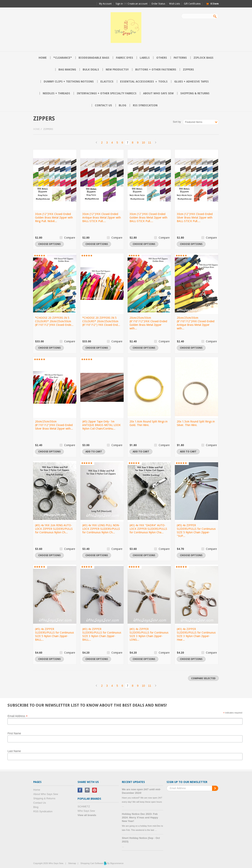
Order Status (158, 4)
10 (143, 143)
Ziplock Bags (203, 58)
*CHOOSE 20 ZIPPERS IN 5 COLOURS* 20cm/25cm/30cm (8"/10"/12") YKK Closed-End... (101, 321)
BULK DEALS (91, 69)
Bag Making (67, 69)
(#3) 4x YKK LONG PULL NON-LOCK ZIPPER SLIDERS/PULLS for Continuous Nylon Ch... (101, 529)
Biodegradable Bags (94, 58)
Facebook (80, 790)
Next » (156, 143)
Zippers (188, 69)
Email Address (18, 716)
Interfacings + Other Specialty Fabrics (107, 93)
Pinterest (95, 790)
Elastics (107, 82)
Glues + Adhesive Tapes (191, 82)
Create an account (138, 4)
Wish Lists (175, 4)
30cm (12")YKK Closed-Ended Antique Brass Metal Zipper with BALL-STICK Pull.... (102, 218)
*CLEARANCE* (63, 58)
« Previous (96, 143)
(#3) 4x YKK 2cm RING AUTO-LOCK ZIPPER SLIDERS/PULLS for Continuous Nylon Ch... (54, 529)
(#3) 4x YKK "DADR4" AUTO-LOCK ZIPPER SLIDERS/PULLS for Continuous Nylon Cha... (148, 529)
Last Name (14, 751)
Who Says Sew (86, 811)
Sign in (119, 4)
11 (150, 143)
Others (162, 58)
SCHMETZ (84, 806)
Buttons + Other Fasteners (156, 69)
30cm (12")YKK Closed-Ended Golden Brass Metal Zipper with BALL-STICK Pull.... (148, 218)
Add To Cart (94, 452)
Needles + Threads (56, 93)
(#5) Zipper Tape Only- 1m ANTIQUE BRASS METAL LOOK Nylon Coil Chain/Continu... (101, 425)
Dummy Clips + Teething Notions (69, 82)
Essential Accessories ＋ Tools (144, 82)
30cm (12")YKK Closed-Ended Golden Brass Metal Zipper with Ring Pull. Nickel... (54, 218)
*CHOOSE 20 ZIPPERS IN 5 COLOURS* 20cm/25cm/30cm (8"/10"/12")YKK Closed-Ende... (54, 321)
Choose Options (49, 244)
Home (37, 129)
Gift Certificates (192, 4)
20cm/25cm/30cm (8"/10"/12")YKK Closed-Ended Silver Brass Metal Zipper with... (54, 425)
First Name (14, 733)
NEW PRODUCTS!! (117, 69)
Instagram (87, 790)
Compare (70, 238)
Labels (145, 58)
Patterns (180, 58)
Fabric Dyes (125, 58)
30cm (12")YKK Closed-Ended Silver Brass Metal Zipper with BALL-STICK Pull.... (195, 218)
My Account (105, 4)
